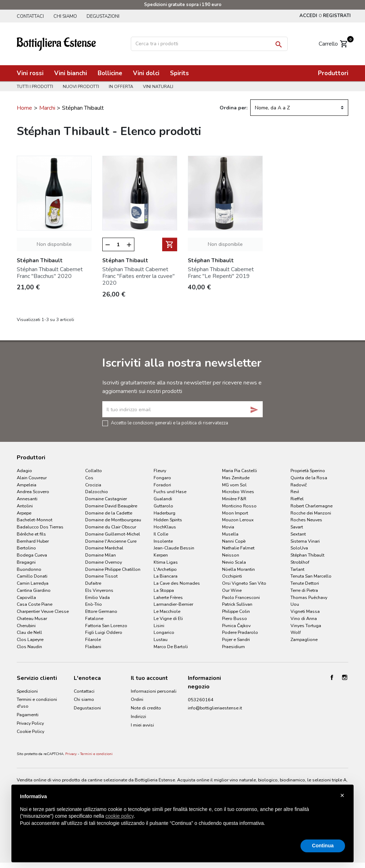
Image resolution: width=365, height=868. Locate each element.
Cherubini (26, 626)
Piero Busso (235, 618)
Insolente (163, 541)
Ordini (137, 699)
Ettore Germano (101, 611)
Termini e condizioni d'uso (37, 703)
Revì (295, 492)
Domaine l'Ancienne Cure (111, 541)
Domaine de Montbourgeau (113, 520)
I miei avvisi (142, 725)
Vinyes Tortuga (306, 626)
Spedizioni (27, 691)
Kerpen (161, 555)
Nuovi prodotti (81, 87)
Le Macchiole (167, 611)
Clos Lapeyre (30, 639)
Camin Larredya (33, 583)
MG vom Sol (234, 485)
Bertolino (26, 548)
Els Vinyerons (99, 590)
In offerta (121, 87)
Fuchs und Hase (170, 492)
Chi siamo (65, 16)
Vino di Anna (304, 618)
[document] (182, 816)
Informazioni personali (154, 691)
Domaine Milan (101, 555)
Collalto (94, 471)
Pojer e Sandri (236, 639)
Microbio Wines (238, 492)
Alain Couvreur (32, 478)
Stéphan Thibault (307, 555)
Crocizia (93, 485)
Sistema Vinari (305, 541)
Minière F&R (234, 499)
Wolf (296, 632)
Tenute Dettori (305, 583)
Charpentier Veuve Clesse (43, 611)
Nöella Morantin (238, 569)
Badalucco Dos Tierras (40, 527)
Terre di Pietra (304, 590)
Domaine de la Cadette (109, 513)
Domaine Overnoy (104, 562)
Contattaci (30, 16)
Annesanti (27, 499)
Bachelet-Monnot (35, 520)
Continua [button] (323, 846)
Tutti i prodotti (35, 87)
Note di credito (146, 708)
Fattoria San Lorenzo (106, 626)
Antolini (25, 506)
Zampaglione (304, 639)
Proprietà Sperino (308, 471)
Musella (230, 534)
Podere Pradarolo (240, 632)
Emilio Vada (97, 597)
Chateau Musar (32, 618)
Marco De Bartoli (171, 647)
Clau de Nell (29, 632)
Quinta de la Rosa (309, 478)
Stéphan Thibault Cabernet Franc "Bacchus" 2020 (50, 273)
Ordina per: (233, 108)
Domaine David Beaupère (111, 506)
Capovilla (26, 597)
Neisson (231, 555)
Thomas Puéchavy (309, 597)
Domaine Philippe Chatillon (113, 569)
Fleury (160, 471)
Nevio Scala (234, 562)
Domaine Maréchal (104, 548)
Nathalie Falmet (238, 548)
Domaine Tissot (101, 576)
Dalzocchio (97, 492)
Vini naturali (158, 87)
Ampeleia (27, 485)
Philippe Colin (236, 611)
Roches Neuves (306, 520)
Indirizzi (138, 716)
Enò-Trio (94, 604)
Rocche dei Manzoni (311, 513)
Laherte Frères (168, 597)
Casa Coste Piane (35, 604)
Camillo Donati (32, 576)
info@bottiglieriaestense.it (215, 708)
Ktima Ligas (166, 562)
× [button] (342, 795)
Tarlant (297, 569)
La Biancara (166, 576)
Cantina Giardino (34, 590)
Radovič (299, 485)
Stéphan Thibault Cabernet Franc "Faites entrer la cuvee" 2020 (138, 276)
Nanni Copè (234, 541)
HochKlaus (165, 527)
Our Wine (232, 590)
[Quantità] (119, 245)
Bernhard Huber (33, 541)
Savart (297, 527)
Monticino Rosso (239, 506)
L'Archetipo (165, 569)
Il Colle (161, 534)
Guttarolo (163, 506)
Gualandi (163, 499)
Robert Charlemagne (312, 506)
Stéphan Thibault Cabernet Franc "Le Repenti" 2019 (221, 273)
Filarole (93, 639)
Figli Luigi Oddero (104, 632)
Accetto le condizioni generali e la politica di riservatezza (169, 423)
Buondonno (29, 569)
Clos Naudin (29, 647)
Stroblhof (300, 562)
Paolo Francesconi (241, 597)
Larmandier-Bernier (173, 604)
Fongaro (162, 478)
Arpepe (24, 513)
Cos (89, 478)
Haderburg (164, 513)
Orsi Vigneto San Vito (244, 583)
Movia (228, 527)
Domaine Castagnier (106, 499)
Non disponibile (54, 244)
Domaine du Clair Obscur (111, 527)
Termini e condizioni (96, 754)
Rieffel (297, 499)
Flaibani (93, 647)
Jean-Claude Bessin (174, 548)
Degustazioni (103, 16)
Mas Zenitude (236, 478)
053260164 (201, 700)
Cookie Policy (30, 731)
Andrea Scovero (33, 492)
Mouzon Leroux (238, 520)
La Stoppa (164, 590)
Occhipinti (232, 576)
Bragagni (26, 562)
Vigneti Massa (305, 611)
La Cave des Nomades (177, 583)
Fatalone (94, 618)
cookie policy (120, 816)
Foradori (162, 485)
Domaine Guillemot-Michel (113, 534)
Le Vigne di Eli (168, 618)
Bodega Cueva (32, 555)
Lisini (159, 626)
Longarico (164, 632)
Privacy (71, 754)
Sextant (298, 534)
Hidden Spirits (168, 520)
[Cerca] (209, 44)
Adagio (24, 471)
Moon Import (235, 513)
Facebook (332, 677)
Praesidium (233, 647)
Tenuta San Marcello (311, 576)
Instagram (345, 677)
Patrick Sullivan (237, 604)
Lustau (161, 639)
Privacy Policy (30, 723)
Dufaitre (93, 583)
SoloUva (299, 548)
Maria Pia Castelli (240, 471)
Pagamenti (28, 715)
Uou (295, 604)
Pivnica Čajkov (236, 626)
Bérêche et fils (31, 534)
